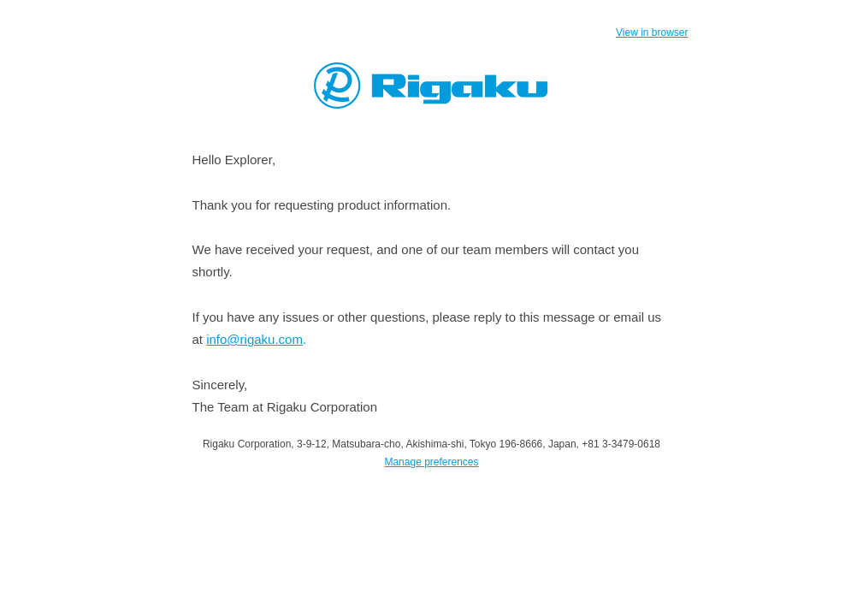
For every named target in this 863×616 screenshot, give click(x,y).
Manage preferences (431, 462)
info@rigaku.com (254, 339)
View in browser (652, 33)
